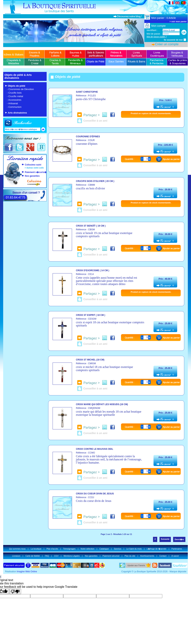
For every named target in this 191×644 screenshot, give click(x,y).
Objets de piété (17, 86)
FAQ (47, 556)
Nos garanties (32, 176)
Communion (15, 107)
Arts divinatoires (17, 113)
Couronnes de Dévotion (21, 89)
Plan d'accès (52, 549)
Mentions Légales (72, 556)
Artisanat (13, 103)
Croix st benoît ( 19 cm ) (91, 226)
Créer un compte (167, 44)
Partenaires (177, 549)
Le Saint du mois (134, 549)
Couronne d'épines (88, 137)
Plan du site (130, 556)
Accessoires (15, 100)
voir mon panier (179, 21)
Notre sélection (87, 549)
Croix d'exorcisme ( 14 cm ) (93, 270)
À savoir (175, 556)
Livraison (16, 556)
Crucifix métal (16, 96)
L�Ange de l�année (157, 549)
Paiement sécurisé (111, 556)
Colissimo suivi (33, 165)
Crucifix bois (15, 93)
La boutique (36, 549)
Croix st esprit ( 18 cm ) (91, 315)
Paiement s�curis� (36, 172)
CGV (56, 556)
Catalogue (104, 549)
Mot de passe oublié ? (157, 37)
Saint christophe (87, 92)
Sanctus (118, 549)
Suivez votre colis (35, 168)
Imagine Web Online (27, 572)
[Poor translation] (15, 591)
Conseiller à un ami (95, 121)
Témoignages (69, 549)
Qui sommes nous (17, 549)
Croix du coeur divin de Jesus (95, 494)
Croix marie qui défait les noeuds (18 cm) (102, 404)
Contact (163, 556)
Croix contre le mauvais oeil (95, 449)
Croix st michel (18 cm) (90, 360)
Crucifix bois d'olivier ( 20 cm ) (95, 181)
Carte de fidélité (33, 556)
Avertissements (147, 556)
